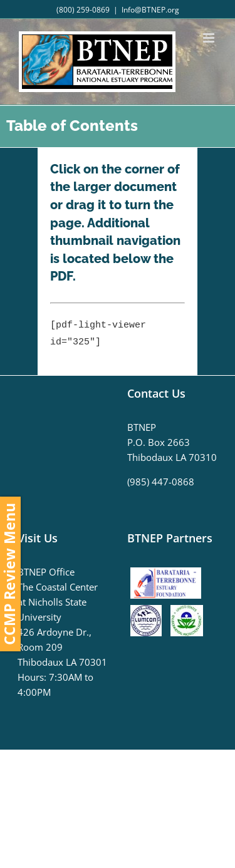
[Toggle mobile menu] (210, 38)
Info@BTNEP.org (150, 10)
